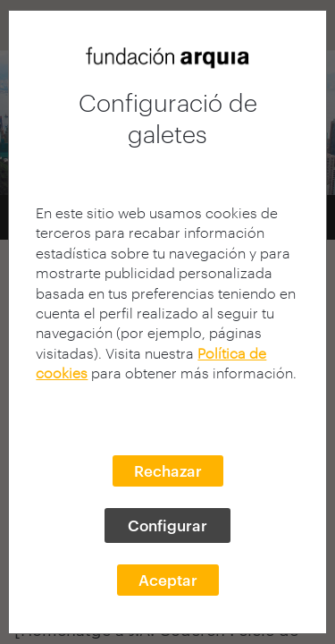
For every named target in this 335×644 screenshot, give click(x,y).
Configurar (167, 525)
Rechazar (168, 470)
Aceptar (168, 580)
